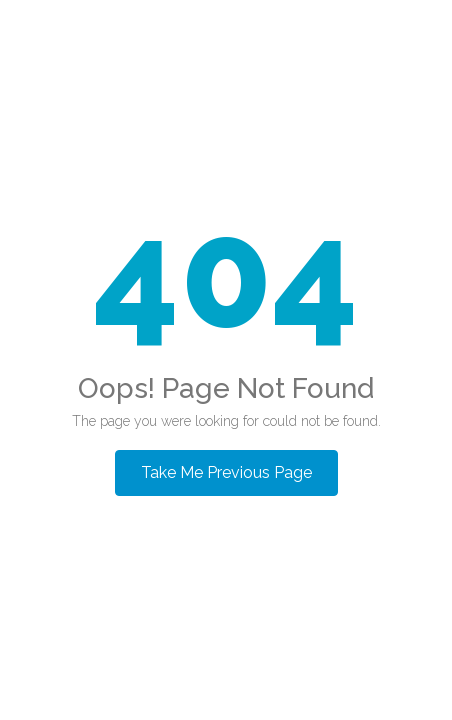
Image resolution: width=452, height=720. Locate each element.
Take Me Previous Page (226, 472)
